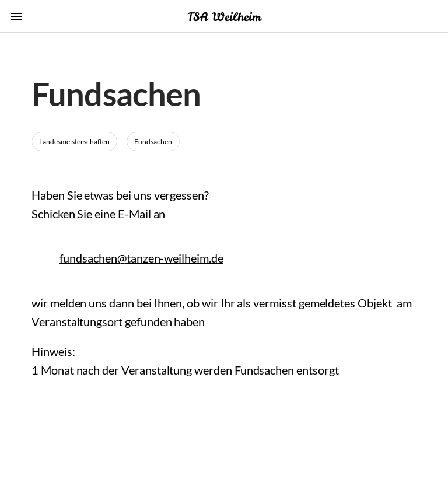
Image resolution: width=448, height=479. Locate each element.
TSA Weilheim (224, 17)
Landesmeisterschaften (74, 141)
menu (16, 16)
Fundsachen (153, 141)
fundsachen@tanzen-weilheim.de (141, 258)
